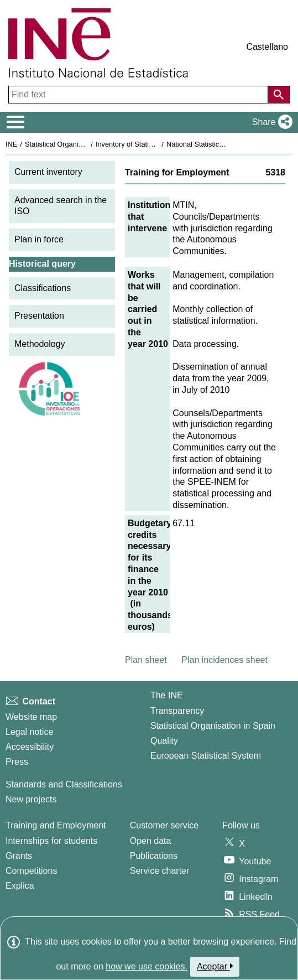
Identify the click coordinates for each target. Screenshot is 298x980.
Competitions (31, 871)
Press (17, 762)
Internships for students (51, 841)
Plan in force (39, 239)
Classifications (43, 288)
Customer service (164, 825)
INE (11, 144)
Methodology (40, 344)
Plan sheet (146, 660)
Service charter (160, 871)
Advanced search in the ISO (61, 206)
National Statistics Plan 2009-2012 (221, 144)
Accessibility (30, 747)
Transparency (177, 711)
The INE (167, 695)
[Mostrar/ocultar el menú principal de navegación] (16, 122)
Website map (31, 717)
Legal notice (29, 732)
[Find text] (139, 95)
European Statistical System (206, 756)
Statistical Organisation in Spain (75, 144)
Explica (20, 886)
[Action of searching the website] (279, 95)
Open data (151, 841)
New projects (31, 799)
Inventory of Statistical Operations (148, 144)
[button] (270, 122)
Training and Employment (56, 825)
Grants (19, 856)
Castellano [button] (267, 47)
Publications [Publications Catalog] (154, 856)
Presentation (39, 316)
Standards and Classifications (64, 784)
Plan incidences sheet (224, 660)
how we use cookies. (147, 966)
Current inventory (48, 172)
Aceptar (215, 966)
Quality (164, 741)
